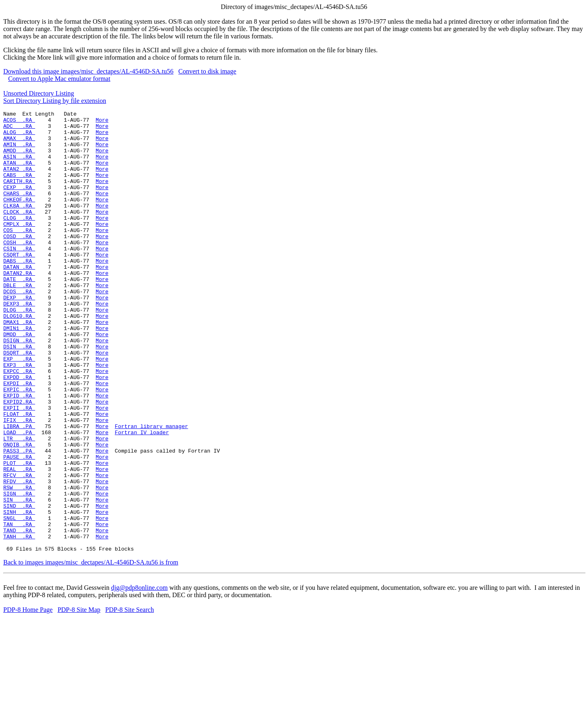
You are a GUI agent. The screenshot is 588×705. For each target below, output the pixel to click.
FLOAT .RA (19, 475)
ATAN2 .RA (19, 181)
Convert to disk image (207, 71)
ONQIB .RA (19, 512)
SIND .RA (19, 585)
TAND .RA (19, 615)
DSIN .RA (19, 394)
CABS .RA (19, 188)
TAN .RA (19, 607)
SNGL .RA (19, 600)
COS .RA (19, 254)
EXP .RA (19, 409)
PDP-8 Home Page (28, 698)
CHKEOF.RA (19, 218)
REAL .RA (19, 541)
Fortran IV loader (142, 497)
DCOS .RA (19, 328)
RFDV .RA (19, 556)
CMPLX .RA (19, 247)
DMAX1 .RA (19, 365)
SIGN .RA (19, 571)
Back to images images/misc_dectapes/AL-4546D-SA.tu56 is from (91, 650)
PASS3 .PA (19, 519)
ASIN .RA (19, 166)
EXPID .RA (19, 453)
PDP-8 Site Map (79, 698)
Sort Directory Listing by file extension (55, 101)
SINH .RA (19, 593)
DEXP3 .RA (19, 343)
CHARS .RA (19, 210)
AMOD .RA (19, 159)
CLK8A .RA (19, 225)
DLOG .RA (19, 350)
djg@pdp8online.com (139, 676)
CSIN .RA (19, 277)
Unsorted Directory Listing (39, 93)
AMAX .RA (19, 144)
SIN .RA (19, 578)
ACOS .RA (19, 122)
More (102, 122)
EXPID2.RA (19, 460)
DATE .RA (19, 313)
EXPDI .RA (19, 438)
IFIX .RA (19, 482)
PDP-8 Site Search (130, 698)
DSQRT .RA (19, 402)
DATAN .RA (19, 299)
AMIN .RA (19, 152)
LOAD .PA (19, 497)
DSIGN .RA (19, 387)
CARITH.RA (19, 196)
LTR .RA (19, 504)
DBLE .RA (19, 321)
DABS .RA (19, 291)
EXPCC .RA (19, 424)
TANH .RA (19, 622)
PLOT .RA (19, 534)
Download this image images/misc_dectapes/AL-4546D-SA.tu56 (88, 71)
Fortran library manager (151, 490)
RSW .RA (19, 563)
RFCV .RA (19, 549)
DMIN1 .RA (19, 372)
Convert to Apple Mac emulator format (59, 79)
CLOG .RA (19, 240)
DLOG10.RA (19, 357)
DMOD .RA (19, 379)
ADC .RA (19, 129)
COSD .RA (19, 262)
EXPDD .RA (19, 431)
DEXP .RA (19, 335)
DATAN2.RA (19, 306)
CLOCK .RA (19, 232)
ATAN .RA (19, 174)
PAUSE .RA (19, 527)
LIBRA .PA (19, 490)
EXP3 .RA (19, 416)
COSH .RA (19, 269)
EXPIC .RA (19, 446)
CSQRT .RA (19, 284)
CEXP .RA (19, 203)
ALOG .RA (19, 137)
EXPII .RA (19, 468)
